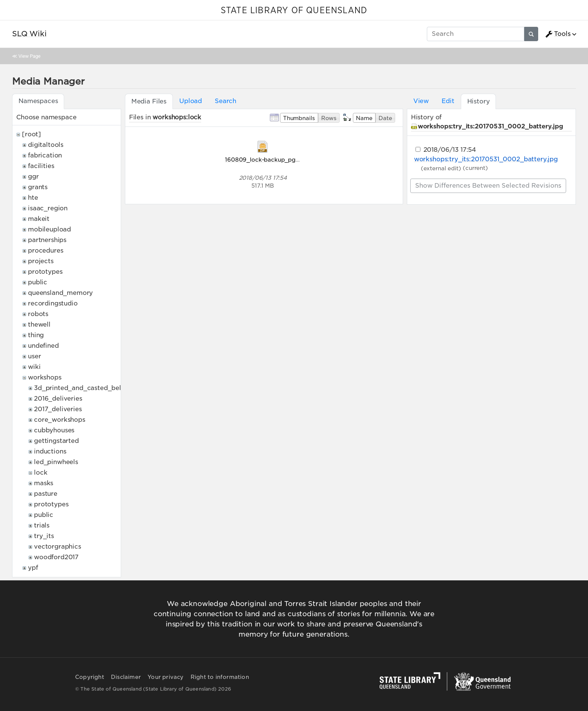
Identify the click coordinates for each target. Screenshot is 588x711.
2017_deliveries (58, 409)
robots (38, 314)
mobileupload (49, 229)
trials (42, 525)
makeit (39, 219)
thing (36, 335)
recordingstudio (53, 303)
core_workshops (60, 420)
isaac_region (48, 208)
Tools (558, 34)
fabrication (45, 155)
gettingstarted (56, 441)
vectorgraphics (58, 547)
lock (41, 473)
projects (41, 261)
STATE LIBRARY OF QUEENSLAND (294, 11)
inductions (50, 451)
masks (44, 483)
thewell (39, 325)
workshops (45, 377)
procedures (45, 251)
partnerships (47, 240)
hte (33, 198)
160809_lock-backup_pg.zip (265, 160)
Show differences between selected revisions (488, 186)
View (421, 101)
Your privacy (165, 677)
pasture (46, 494)
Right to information (220, 677)
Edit (448, 101)
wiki (34, 367)
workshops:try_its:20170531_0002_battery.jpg (490, 126)
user (34, 356)
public (38, 282)
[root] (32, 134)
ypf (33, 568)
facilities (41, 166)
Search (226, 101)
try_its (44, 536)
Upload (191, 101)
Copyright (90, 677)
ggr (33, 177)
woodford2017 (56, 557)
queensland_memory (60, 293)
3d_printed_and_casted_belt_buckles (93, 388)
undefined (43, 346)
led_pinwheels (56, 462)
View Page (29, 56)
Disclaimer (126, 677)
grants (38, 187)
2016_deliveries (58, 399)
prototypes (45, 272)
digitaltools (46, 145)
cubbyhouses (54, 430)
